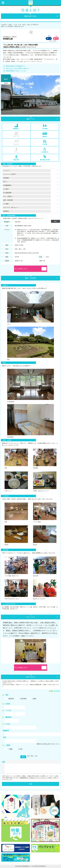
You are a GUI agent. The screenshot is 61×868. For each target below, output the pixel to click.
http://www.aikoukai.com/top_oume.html (27, 253)
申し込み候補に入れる (21, 269)
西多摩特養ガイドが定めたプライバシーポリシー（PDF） (36, 778)
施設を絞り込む (31, 16)
